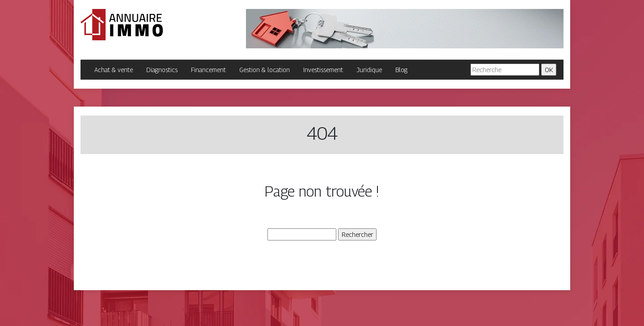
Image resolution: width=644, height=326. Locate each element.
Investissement (323, 70)
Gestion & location (265, 70)
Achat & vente (114, 70)
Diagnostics (162, 70)
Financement (208, 70)
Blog (401, 70)
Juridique (369, 70)
